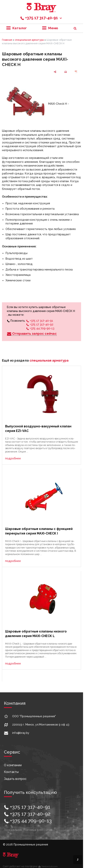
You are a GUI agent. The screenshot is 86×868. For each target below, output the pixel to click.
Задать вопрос (15, 779)
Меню (50, 28)
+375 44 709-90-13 (40, 328)
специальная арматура (29, 40)
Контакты (11, 772)
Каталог (17, 28)
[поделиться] (55, 72)
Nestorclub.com (50, 866)
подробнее (13, 458)
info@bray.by (21, 733)
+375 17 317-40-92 (40, 324)
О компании (13, 765)
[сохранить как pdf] (76, 72)
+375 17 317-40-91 (41, 18)
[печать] (66, 72)
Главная (7, 40)
